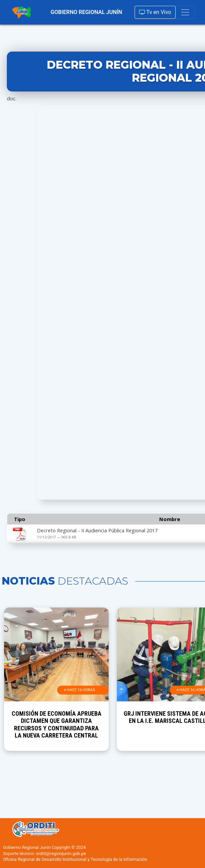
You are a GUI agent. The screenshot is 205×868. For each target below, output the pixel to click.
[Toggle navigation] (185, 12)
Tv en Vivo (155, 12)
